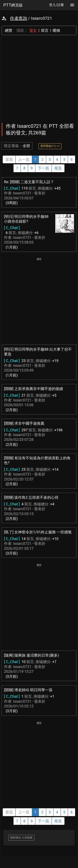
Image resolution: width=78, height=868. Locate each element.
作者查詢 (19, 18)
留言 (45, 30)
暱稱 (56, 30)
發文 (33, 30)
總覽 (9, 30)
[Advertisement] (39, 79)
